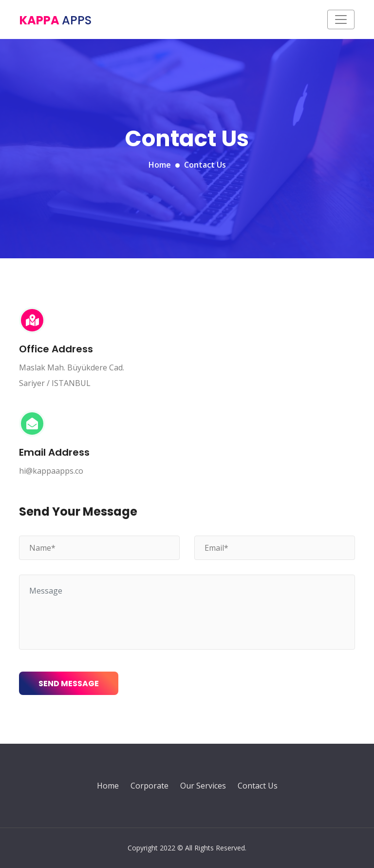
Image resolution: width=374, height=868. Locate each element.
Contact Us (258, 786)
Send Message (69, 684)
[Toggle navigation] (341, 19)
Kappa (56, 20)
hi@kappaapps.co (51, 471)
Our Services (203, 786)
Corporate (150, 786)
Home (160, 165)
